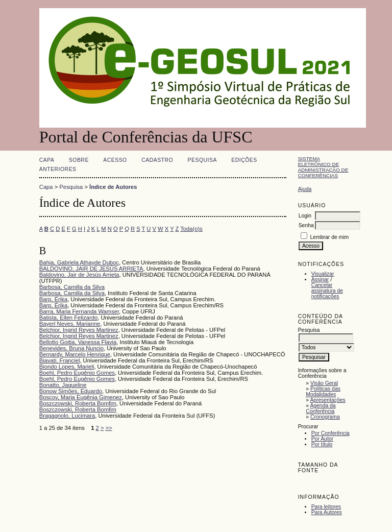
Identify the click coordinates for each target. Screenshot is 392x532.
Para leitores (326, 507)
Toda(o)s (191, 229)
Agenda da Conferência (321, 408)
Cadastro (157, 160)
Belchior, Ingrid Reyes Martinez (79, 330)
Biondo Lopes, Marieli (67, 367)
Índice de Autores (113, 187)
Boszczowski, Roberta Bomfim (78, 403)
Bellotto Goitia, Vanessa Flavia (78, 342)
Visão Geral (324, 383)
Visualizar (323, 274)
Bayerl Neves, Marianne (70, 324)
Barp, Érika (53, 299)
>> (109, 428)
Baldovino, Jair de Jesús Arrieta (79, 275)
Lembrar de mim (330, 237)
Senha (306, 225)
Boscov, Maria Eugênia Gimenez (81, 397)
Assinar (320, 280)
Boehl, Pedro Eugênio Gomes (77, 373)
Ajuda (305, 189)
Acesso (115, 160)
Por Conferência (330, 433)
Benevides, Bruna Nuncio (71, 348)
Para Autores (327, 512)
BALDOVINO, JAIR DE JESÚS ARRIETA (91, 269)
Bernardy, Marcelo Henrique (75, 354)
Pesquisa (202, 160)
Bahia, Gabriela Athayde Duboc (79, 262)
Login (305, 216)
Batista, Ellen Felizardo (68, 318)
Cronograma (325, 417)
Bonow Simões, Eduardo (71, 391)
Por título (322, 444)
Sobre (79, 160)
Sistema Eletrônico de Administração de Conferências (323, 167)
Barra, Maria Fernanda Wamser (79, 311)
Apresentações (327, 400)
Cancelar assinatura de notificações (327, 291)
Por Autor (322, 439)
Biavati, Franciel (60, 360)
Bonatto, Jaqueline (63, 385)
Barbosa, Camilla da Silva (72, 287)
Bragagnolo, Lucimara (67, 416)
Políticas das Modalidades (323, 392)
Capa (47, 160)
